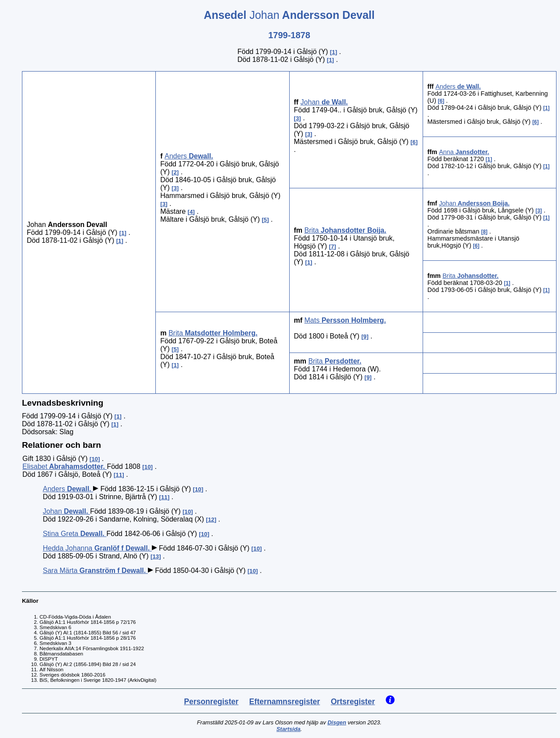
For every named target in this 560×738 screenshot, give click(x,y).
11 (119, 475)
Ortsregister (353, 702)
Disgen (337, 722)
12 (211, 520)
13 (156, 556)
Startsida (289, 729)
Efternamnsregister (285, 702)
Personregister (211, 702)
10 (95, 459)
